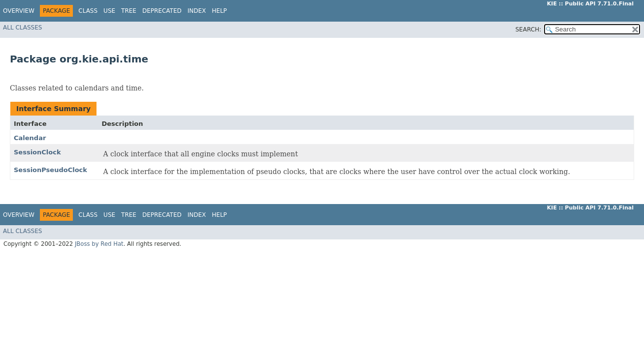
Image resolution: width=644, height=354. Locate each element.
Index (197, 11)
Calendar (30, 138)
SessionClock (37, 152)
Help (219, 11)
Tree (129, 11)
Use (109, 11)
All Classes (22, 28)
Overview (19, 11)
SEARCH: (529, 29)
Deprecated (162, 11)
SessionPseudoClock (50, 170)
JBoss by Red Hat (99, 244)
